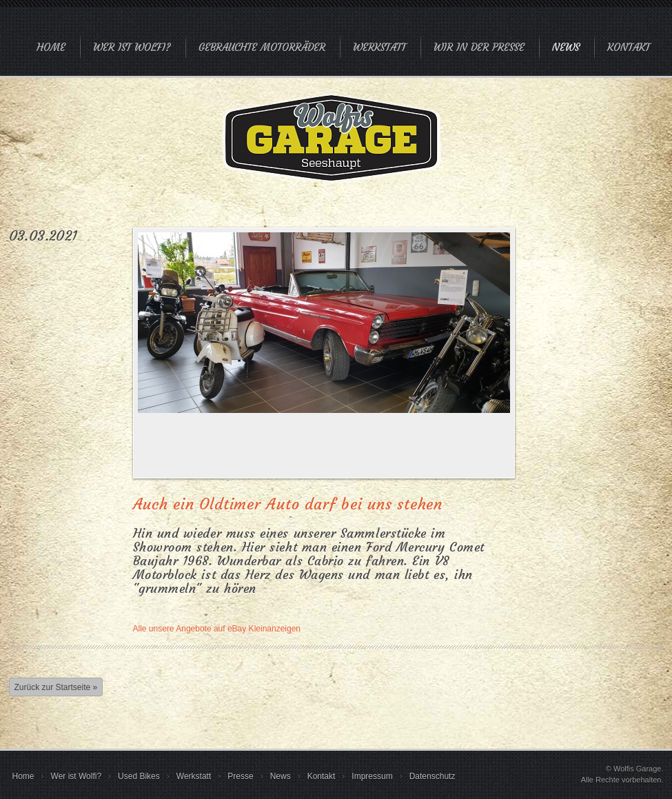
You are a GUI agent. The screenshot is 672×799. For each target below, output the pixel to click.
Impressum (372, 776)
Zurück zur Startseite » (56, 687)
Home (51, 47)
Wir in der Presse (479, 47)
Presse (240, 776)
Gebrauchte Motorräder (262, 47)
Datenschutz (432, 776)
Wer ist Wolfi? (132, 47)
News (566, 47)
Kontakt (629, 47)
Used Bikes (139, 776)
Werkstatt (379, 47)
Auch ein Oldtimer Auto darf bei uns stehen (288, 504)
